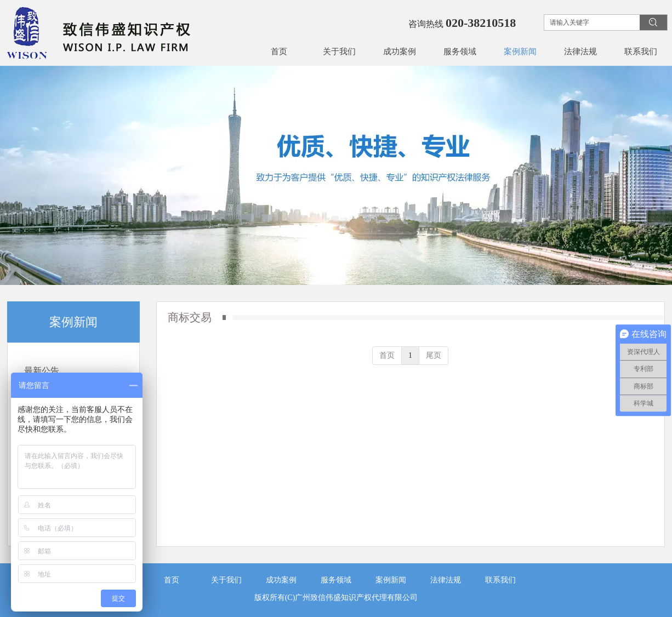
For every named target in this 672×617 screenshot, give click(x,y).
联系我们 (500, 580)
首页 (387, 355)
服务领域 (336, 580)
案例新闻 (391, 580)
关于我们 (226, 580)
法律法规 (446, 580)
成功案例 (281, 580)
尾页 (434, 355)
